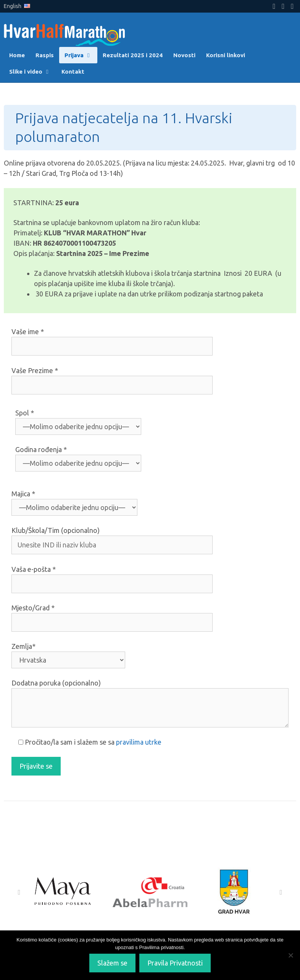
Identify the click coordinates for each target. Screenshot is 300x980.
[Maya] (64, 892)
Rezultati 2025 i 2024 (133, 55)
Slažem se (112, 963)
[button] (19, 892)
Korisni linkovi (226, 55)
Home (17, 55)
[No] (290, 955)
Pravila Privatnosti (175, 963)
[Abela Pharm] (150, 892)
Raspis (45, 55)
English (17, 6)
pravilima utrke (139, 742)
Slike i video (33, 72)
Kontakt (73, 72)
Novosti (184, 55)
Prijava (81, 55)
